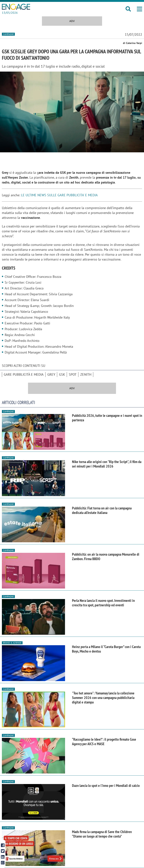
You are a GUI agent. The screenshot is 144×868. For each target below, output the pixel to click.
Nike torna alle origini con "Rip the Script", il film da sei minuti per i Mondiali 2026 (107, 464)
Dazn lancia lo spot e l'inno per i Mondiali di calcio (106, 786)
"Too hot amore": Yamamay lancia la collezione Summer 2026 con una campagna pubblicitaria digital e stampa (103, 698)
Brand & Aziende (12, 643)
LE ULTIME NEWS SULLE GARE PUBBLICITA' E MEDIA (59, 195)
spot (73, 374)
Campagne (8, 34)
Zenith (86, 374)
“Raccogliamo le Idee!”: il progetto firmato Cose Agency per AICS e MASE (104, 742)
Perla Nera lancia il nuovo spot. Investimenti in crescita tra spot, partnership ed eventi (103, 603)
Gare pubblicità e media (24, 374)
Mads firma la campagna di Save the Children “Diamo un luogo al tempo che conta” (102, 834)
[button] (139, 9)
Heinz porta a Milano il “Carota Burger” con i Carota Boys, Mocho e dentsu (106, 649)
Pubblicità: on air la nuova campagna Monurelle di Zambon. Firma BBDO (106, 557)
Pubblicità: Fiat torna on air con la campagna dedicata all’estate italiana (102, 510)
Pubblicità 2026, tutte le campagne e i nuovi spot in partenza (107, 418)
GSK (62, 374)
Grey (51, 374)
